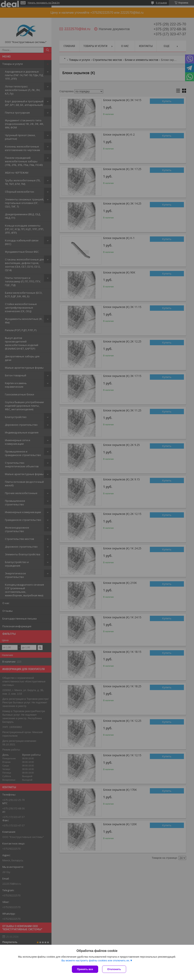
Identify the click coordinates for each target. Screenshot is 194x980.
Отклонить (114, 969)
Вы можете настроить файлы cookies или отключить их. (96, 960)
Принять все (85, 969)
